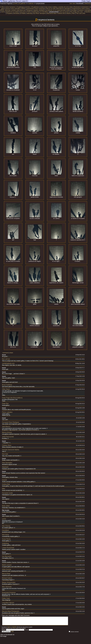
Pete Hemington (7, 463)
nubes (71, 7)
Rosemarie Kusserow (9, 592)
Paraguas (29, 10)
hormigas (74, 10)
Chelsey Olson (7, 445)
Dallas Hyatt (6, 598)
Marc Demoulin (7, 587)
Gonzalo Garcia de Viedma (11, 450)
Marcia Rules (6, 574)
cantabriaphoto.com (8, 363)
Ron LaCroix (6, 359)
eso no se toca (64, 12)
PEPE (23, 9)
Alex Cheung (6, 526)
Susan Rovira (6, 539)
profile (15, 4)
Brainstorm (77, 7)
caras (87, 9)
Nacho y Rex (71, 13)
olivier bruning (6, 569)
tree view (72, 4)
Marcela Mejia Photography (11, 611)
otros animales (16, 9)
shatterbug (5, 543)
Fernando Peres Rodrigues (11, 422)
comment (5, 353)
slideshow (88, 4)
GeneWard (5, 530)
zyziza (4, 519)
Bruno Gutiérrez (7, 385)
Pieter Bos (5, 404)
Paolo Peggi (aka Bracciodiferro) (12, 398)
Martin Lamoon (7, 565)
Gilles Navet (6, 389)
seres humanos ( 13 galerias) (15, 7)
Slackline (88, 12)
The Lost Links (81, 13)
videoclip (29, 13)
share (11, 353)
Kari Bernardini (7, 556)
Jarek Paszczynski (8, 437)
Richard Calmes (7, 578)
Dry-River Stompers (39, 13)
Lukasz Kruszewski (8, 548)
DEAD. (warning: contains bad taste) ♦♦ (13, 10)
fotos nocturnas (40, 9)
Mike (4, 489)
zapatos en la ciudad (12, 12)
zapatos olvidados (39, 10)
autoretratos (30, 9)
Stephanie (5, 467)
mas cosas (48, 7)
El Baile (23, 13)
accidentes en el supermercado (56, 10)
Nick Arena (5, 535)
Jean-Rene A (6, 427)
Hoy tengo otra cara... (77, 12)
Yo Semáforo (44, 12)
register (14, 628)
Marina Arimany (7, 432)
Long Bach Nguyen (8, 603)
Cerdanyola (35, 12)
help (12, 633)
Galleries (31, 4)
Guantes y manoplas (84, 10)
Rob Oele (5, 454)
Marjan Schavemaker (9, 582)
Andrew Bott (6, 484)
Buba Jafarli (6, 506)
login (9, 628)
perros (8, 9)
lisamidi (4, 480)
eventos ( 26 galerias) (32, 7)
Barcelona (60, 9)
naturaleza (67, 9)
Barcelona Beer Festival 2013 (56, 13)
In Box (2, 7)
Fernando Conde (7, 493)
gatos (3, 9)
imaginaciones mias (78, 9)
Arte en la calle (51, 9)
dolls (68, 10)
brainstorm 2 (86, 7)
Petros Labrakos (7, 412)
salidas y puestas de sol (60, 7)
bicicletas (16, 13)
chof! (3, 12)
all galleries (22, 4)
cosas (42, 7)
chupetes (9, 13)
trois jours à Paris (25, 12)
